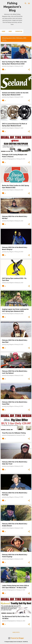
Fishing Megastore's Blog (12, 7)
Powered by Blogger (16, 638)
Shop (10, 31)
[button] (29, 70)
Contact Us (18, 31)
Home (3, 31)
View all (4, 40)
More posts (16, 632)
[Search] (26, 3)
